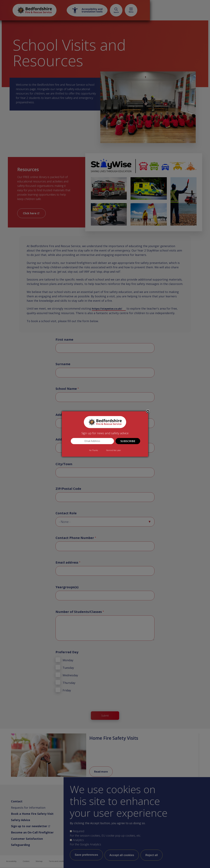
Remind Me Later (114, 450)
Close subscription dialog (148, 412)
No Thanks (94, 450)
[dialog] (105, 434)
